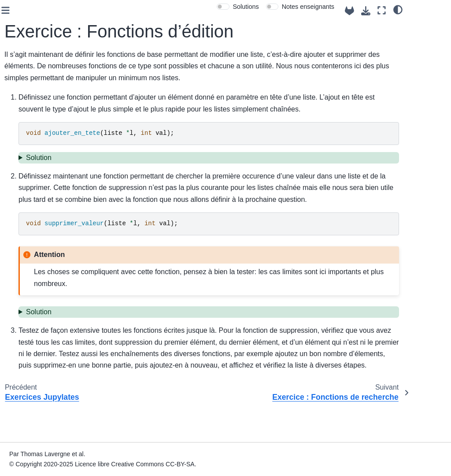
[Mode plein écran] (420, 10)
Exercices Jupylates (46, 319)
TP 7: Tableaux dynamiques (32, 226)
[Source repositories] (387, 11)
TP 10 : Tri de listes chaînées (39, 411)
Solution (139, 169)
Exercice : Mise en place (44, 299)
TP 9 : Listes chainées (30, 275)
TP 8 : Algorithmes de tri (37, 250)
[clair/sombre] (436, 9)
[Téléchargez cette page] (404, 11)
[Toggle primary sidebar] (105, 10)
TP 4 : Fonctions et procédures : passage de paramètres (38, 152)
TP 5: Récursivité (35, 182)
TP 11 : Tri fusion (35, 431)
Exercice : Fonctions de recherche (47, 362)
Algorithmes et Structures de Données (47, 33)
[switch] (261, 7)
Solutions (283, 7)
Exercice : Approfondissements (47, 387)
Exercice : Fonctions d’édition (50, 338)
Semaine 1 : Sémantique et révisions (46, 118)
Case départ (29, 75)
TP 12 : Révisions (36, 444)
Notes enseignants (346, 7)
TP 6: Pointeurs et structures (37, 201)
